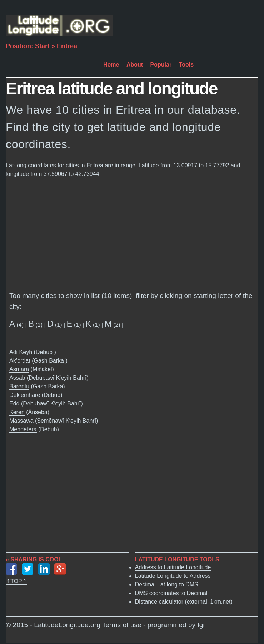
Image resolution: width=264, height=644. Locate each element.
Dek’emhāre (25, 395)
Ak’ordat (20, 361)
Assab (17, 378)
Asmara (19, 369)
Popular (161, 65)
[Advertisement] (132, 231)
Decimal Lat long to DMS (167, 584)
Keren (17, 412)
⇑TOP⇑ (16, 581)
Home (111, 65)
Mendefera (23, 429)
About (135, 65)
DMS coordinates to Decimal (171, 593)
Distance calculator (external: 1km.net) (184, 602)
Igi (201, 625)
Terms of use (122, 625)
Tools (186, 65)
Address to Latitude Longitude (173, 567)
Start (42, 46)
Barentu (19, 386)
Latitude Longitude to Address (173, 576)
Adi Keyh (21, 352)
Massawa (21, 421)
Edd (14, 404)
